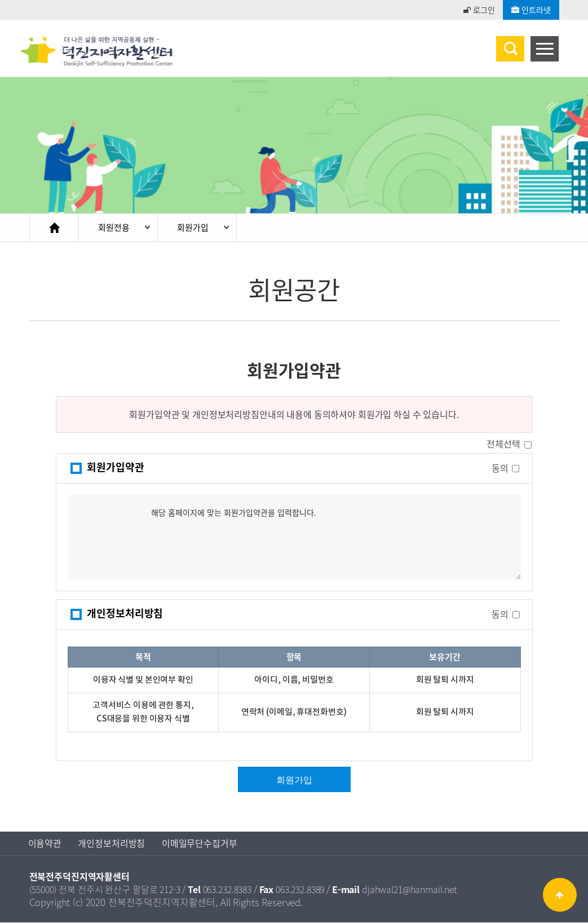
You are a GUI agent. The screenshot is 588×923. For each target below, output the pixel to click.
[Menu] (545, 49)
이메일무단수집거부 (200, 844)
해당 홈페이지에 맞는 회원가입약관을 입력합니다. (294, 538)
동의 (500, 468)
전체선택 (503, 444)
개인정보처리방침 (112, 844)
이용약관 (45, 844)
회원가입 (195, 228)
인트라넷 (531, 10)
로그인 (479, 10)
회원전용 (115, 228)
